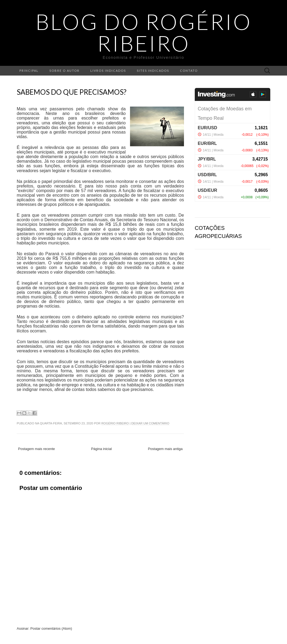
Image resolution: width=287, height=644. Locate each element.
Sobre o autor (64, 71)
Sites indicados (153, 71)
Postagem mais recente (37, 449)
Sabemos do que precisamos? (72, 92)
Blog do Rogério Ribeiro (144, 32)
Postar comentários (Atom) (51, 628)
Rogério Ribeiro (115, 423)
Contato (189, 71)
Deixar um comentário (150, 423)
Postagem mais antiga (165, 449)
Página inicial (102, 449)
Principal (29, 71)
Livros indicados (108, 71)
